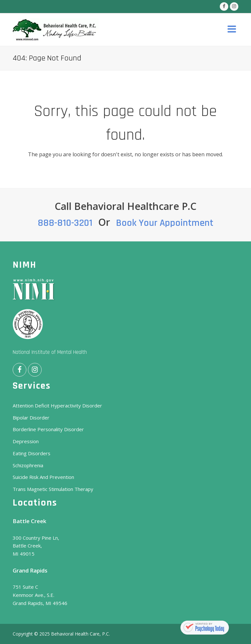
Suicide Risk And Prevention (43, 477)
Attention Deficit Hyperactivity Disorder (57, 406)
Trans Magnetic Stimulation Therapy (53, 489)
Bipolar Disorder (31, 418)
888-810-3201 (65, 223)
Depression (26, 441)
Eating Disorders (32, 453)
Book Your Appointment (165, 223)
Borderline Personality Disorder (48, 429)
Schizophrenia (28, 465)
